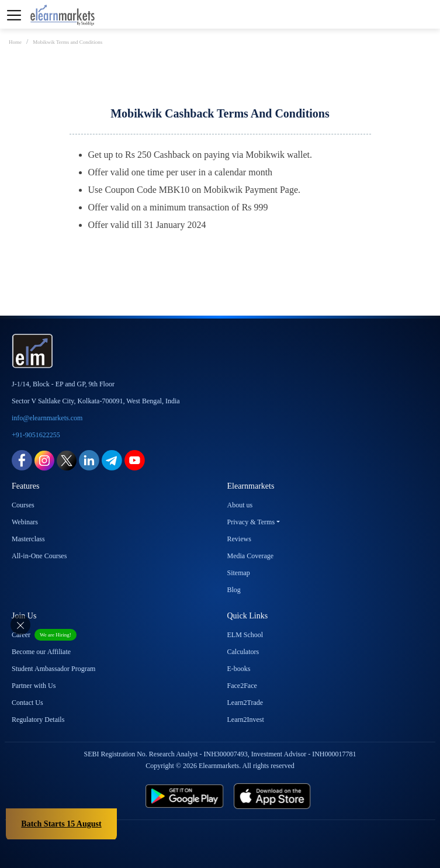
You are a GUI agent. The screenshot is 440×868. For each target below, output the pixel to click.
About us (240, 505)
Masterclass (28, 539)
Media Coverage (251, 556)
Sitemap (239, 573)
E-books (239, 669)
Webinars (25, 522)
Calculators (243, 652)
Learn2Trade (245, 703)
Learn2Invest (246, 720)
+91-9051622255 (36, 435)
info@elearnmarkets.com (47, 418)
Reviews (239, 539)
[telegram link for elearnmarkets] (112, 460)
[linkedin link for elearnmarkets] (89, 460)
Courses (23, 505)
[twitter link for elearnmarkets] (67, 460)
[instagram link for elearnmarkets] (44, 460)
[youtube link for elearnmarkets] (135, 460)
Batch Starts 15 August (61, 824)
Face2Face (242, 686)
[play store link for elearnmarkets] (129, 796)
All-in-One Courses (39, 556)
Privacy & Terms (251, 522)
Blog (234, 590)
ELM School (245, 635)
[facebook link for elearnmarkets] (22, 460)
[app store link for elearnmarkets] (328, 796)
